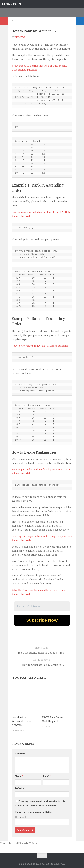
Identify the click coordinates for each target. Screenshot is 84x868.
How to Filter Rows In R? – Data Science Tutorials (40, 346)
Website (19, 788)
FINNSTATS (11, 4)
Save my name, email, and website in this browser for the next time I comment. (40, 803)
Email (47, 776)
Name (19, 776)
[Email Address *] (42, 606)
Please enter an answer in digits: (33, 812)
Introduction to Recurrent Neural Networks (22, 721)
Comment (21, 754)
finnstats (21, 37)
